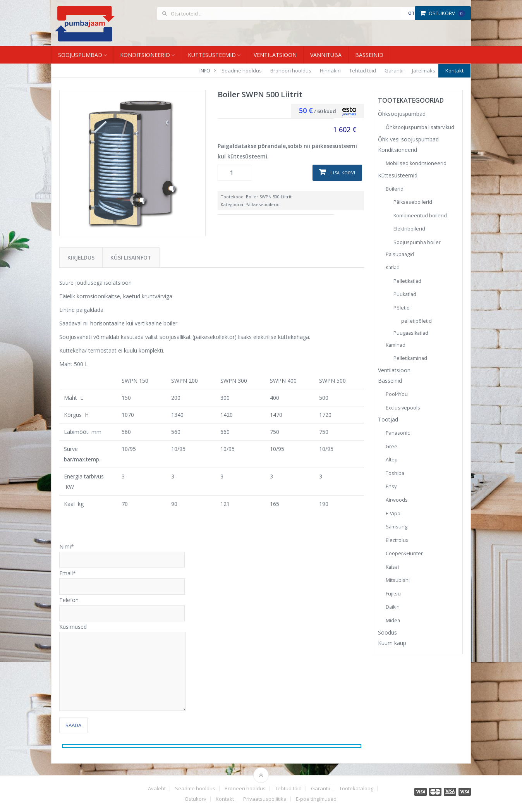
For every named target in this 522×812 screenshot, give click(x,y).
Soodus (387, 632)
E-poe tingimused (316, 799)
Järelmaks (424, 71)
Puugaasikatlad (411, 333)
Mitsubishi (398, 580)
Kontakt (454, 71)
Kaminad (396, 345)
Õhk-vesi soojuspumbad (408, 139)
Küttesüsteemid (212, 55)
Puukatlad (405, 294)
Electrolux (397, 540)
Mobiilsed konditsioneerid (416, 163)
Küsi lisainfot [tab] (131, 257)
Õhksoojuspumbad (402, 114)
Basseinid (369, 55)
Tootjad (388, 419)
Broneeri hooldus (291, 71)
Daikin (393, 607)
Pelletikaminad (410, 358)
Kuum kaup (392, 643)
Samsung (397, 527)
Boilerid (395, 189)
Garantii (394, 71)
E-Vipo (393, 514)
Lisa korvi (343, 173)
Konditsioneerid (145, 55)
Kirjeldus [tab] (81, 257)
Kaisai (392, 567)
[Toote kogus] (234, 173)
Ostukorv (442, 13)
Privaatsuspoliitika (265, 799)
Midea (393, 620)
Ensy (391, 486)
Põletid (402, 308)
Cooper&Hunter (404, 553)
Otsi (413, 13)
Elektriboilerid (409, 229)
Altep (392, 460)
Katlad (393, 268)
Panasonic (398, 433)
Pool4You (397, 394)
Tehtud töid (363, 71)
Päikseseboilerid (263, 204)
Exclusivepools (403, 408)
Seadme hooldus (242, 71)
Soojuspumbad (80, 55)
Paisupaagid (400, 254)
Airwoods (397, 500)
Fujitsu (393, 594)
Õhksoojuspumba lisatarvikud (420, 127)
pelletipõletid (416, 321)
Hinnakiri (330, 71)
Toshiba (395, 473)
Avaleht (157, 789)
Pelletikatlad (407, 281)
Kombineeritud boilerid (420, 216)
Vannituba (326, 55)
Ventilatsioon (275, 55)
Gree (391, 446)
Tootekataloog (356, 789)
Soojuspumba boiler (417, 242)
